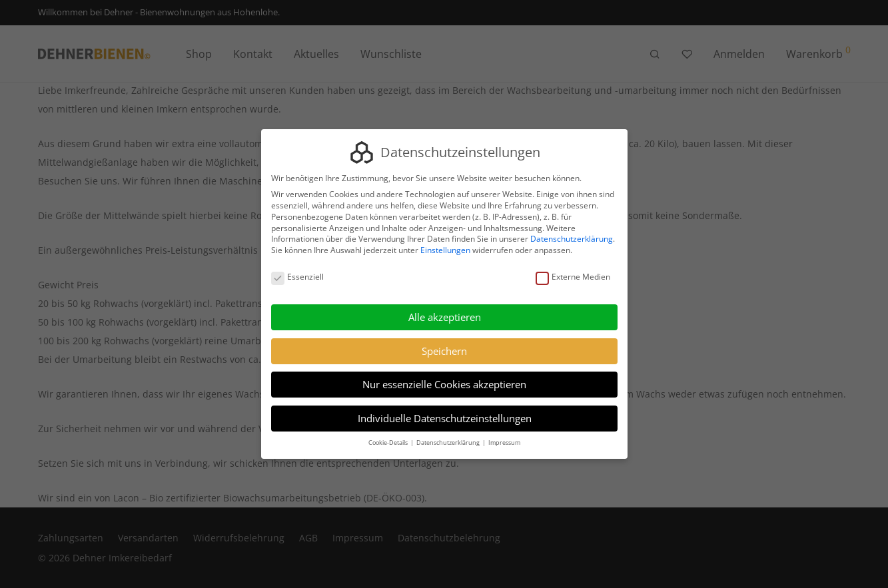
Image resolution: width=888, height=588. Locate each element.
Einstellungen (445, 250)
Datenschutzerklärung (572, 239)
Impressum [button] (504, 442)
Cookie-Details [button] (389, 442)
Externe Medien (572, 277)
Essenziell (297, 277)
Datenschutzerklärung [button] (449, 442)
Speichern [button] (444, 351)
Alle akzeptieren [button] (444, 317)
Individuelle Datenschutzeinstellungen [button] (444, 418)
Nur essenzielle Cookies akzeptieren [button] (444, 384)
